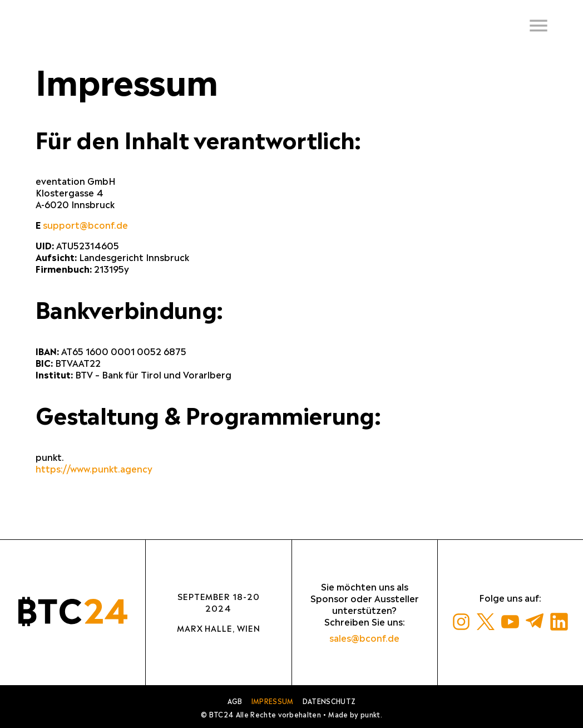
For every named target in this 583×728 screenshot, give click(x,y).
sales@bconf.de (364, 638)
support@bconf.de (85, 225)
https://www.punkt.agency (94, 469)
